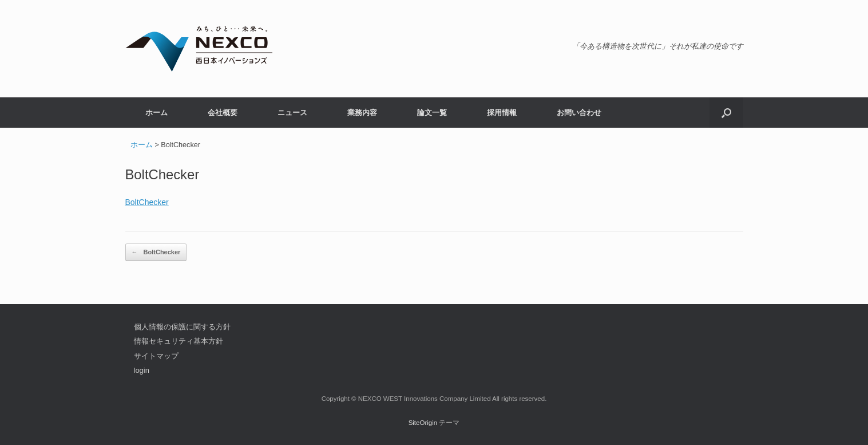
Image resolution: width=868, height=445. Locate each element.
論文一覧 (432, 113)
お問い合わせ (579, 113)
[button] (726, 113)
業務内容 (362, 113)
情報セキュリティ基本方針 (179, 341)
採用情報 (502, 113)
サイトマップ (156, 356)
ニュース (292, 113)
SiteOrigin (423, 423)
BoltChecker (147, 202)
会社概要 (223, 113)
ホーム (156, 113)
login (142, 370)
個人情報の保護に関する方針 (182, 327)
